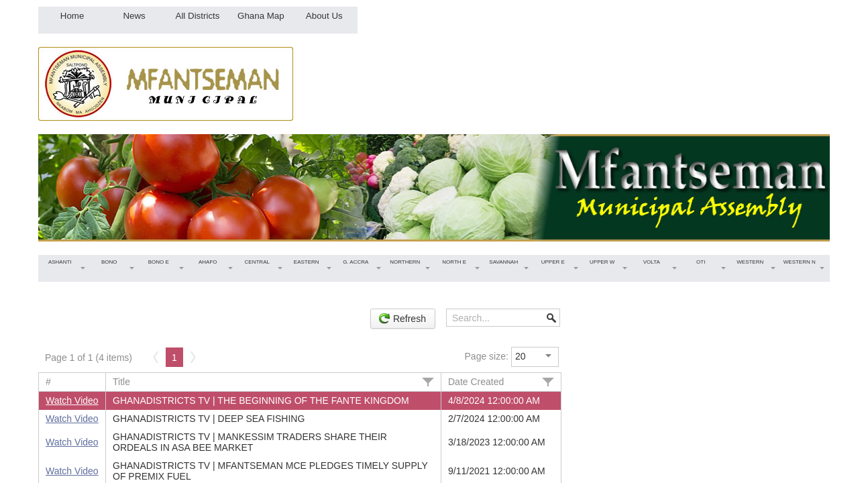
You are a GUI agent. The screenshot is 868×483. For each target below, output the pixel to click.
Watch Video (72, 400)
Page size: (487, 356)
